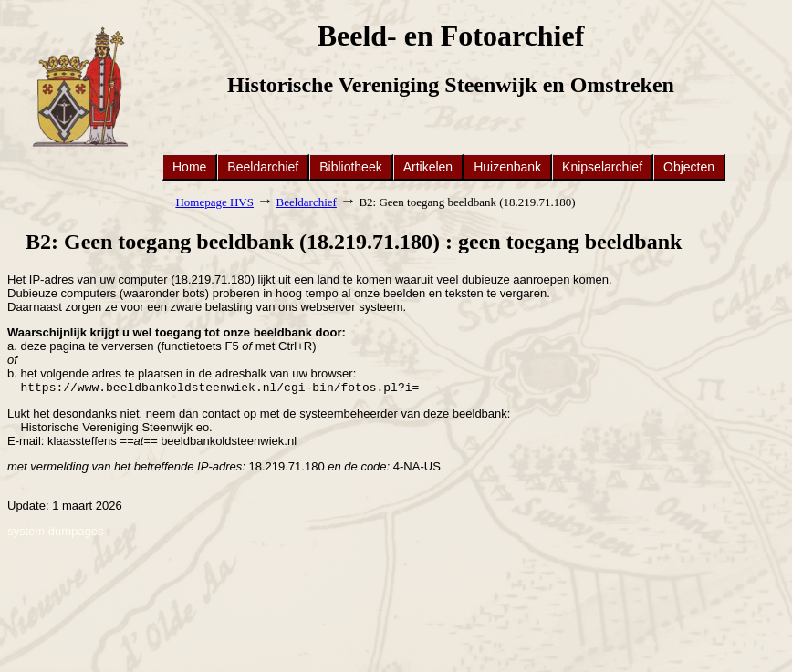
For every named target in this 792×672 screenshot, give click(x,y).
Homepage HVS (214, 202)
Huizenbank (507, 167)
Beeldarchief (263, 167)
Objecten (689, 167)
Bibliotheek (351, 167)
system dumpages (56, 533)
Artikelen (428, 167)
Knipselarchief (602, 167)
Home (189, 167)
